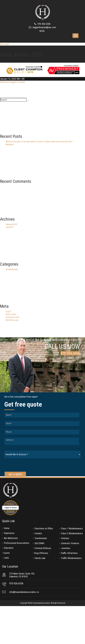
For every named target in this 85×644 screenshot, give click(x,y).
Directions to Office (44, 528)
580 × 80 (20, 79)
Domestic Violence (70, 543)
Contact (38, 533)
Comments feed (12, 317)
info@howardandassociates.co (24, 592)
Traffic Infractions (69, 553)
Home (7, 528)
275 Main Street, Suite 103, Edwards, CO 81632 (22, 575)
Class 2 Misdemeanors (72, 533)
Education (9, 548)
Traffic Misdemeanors (71, 558)
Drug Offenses (41, 553)
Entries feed (11, 314)
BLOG (42, 31)
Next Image (5, 44)
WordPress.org (12, 320)
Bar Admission (11, 538)
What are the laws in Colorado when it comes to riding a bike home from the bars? (39, 142)
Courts (7, 553)
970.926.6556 (44, 24)
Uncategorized (12, 269)
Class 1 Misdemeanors (72, 528)
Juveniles (66, 548)
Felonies (65, 538)
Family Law (40, 558)
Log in (8, 311)
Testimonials (41, 538)
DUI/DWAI (39, 543)
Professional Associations (17, 543)
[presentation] (26, 465)
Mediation (10, 144)
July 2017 (10, 227)
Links (6, 558)
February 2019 (11, 224)
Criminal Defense (43, 548)
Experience (9, 533)
